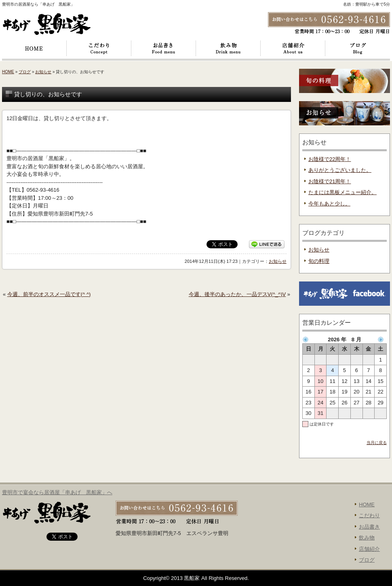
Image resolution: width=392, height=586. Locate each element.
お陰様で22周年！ (330, 159)
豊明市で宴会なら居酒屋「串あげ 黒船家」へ (57, 492)
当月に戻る (377, 443)
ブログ (358, 49)
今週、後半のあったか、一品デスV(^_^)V (237, 294)
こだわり (99, 49)
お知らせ (43, 72)
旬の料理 (319, 261)
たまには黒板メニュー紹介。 (342, 192)
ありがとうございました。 (340, 170)
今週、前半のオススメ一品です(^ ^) (49, 294)
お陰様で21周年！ (330, 181)
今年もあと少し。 (329, 204)
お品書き (164, 49)
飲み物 (228, 49)
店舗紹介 (293, 49)
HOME (34, 49)
